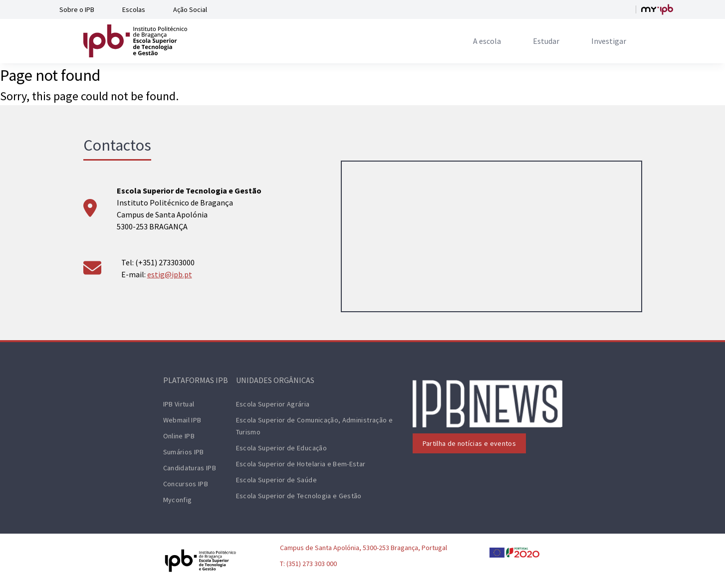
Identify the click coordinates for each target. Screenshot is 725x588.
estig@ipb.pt (170, 274)
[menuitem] (487, 41)
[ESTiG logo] (135, 41)
